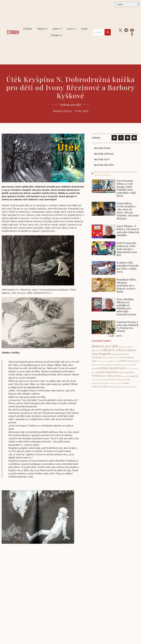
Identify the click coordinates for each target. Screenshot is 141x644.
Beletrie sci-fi (102, 159)
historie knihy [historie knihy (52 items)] (133, 361)
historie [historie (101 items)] (123, 361)
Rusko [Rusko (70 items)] (128, 379)
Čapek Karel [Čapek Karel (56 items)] (113, 387)
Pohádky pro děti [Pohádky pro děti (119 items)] (102, 376)
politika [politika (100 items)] (117, 376)
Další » (119, 336)
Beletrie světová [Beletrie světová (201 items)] (115, 350)
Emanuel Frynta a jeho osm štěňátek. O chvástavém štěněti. (128, 326)
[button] (114, 138)
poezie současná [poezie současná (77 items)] (125, 372)
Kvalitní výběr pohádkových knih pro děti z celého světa (128, 267)
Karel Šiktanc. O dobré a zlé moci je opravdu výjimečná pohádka (128, 230)
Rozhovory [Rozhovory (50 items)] (120, 380)
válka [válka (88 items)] (105, 387)
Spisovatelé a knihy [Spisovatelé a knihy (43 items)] (107, 383)
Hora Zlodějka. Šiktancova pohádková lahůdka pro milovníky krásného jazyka (126, 307)
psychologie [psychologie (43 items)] (104, 380)
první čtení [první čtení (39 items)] (95, 380)
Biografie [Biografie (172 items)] (105, 354)
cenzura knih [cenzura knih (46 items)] (107, 358)
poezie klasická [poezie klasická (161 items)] (106, 372)
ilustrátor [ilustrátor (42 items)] (102, 365)
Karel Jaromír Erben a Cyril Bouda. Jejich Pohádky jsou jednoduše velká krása (126, 188)
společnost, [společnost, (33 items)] (118, 383)
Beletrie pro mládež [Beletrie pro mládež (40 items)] (125, 347)
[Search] (99, 32)
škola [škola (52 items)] (128, 387)
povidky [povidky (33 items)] (124, 376)
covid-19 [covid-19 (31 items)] (116, 358)
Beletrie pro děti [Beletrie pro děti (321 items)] (105, 346)
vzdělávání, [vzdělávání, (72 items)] (97, 387)
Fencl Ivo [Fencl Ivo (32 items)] (115, 361)
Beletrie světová (104, 154)
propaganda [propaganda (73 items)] (133, 376)
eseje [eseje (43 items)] (110, 361)
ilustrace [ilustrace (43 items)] (95, 365)
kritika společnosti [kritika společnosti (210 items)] (112, 368)
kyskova (133, 172)
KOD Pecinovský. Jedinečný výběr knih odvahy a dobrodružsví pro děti (127, 249)
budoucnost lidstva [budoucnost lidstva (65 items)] (120, 354)
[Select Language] (127, 4)
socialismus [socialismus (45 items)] (96, 383)
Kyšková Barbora (102, 175)
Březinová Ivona (120, 172)
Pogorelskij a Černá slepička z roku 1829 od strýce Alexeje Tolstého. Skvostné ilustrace (128, 211)
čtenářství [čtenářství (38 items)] (122, 387)
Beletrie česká (102, 148)
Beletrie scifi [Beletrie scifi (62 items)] (97, 350)
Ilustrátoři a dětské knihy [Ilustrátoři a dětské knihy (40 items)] (114, 365)
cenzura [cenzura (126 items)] (97, 357)
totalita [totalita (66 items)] (126, 383)
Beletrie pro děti (71, 105)
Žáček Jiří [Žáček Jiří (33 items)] (134, 387)
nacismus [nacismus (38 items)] (129, 369)
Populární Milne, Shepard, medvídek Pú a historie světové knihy (127, 285)
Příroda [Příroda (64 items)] (112, 380)
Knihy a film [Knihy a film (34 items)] (128, 365)
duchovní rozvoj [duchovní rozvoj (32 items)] (103, 361)
